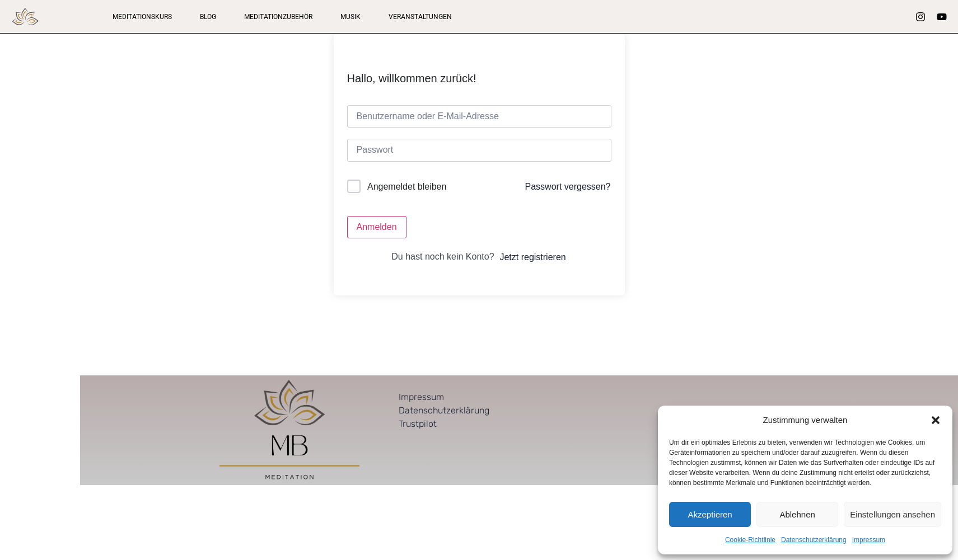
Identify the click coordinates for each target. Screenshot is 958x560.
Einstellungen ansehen (892, 514)
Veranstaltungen (420, 17)
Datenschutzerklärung (814, 540)
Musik (351, 17)
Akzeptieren (710, 514)
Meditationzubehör (278, 17)
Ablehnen (797, 514)
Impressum (869, 540)
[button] (936, 420)
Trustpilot (418, 424)
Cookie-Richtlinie (750, 540)
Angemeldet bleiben (407, 187)
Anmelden (377, 227)
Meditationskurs (142, 17)
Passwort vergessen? (568, 187)
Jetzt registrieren (532, 257)
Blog (208, 17)
